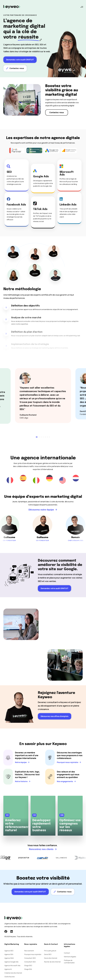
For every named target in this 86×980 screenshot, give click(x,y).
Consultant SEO (30, 958)
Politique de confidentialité (69, 961)
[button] (82, 7)
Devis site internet (51, 958)
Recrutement (29, 951)
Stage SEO (28, 965)
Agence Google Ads (11, 962)
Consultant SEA (30, 962)
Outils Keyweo (10, 977)
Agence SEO (9, 951)
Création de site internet (13, 973)
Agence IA (8, 969)
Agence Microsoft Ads (12, 965)
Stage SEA (28, 969)
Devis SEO (48, 954)
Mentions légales (70, 957)
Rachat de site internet (52, 962)
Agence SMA (9, 958)
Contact (67, 953)
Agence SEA (9, 954)
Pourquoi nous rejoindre (33, 954)
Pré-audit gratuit (50, 951)
